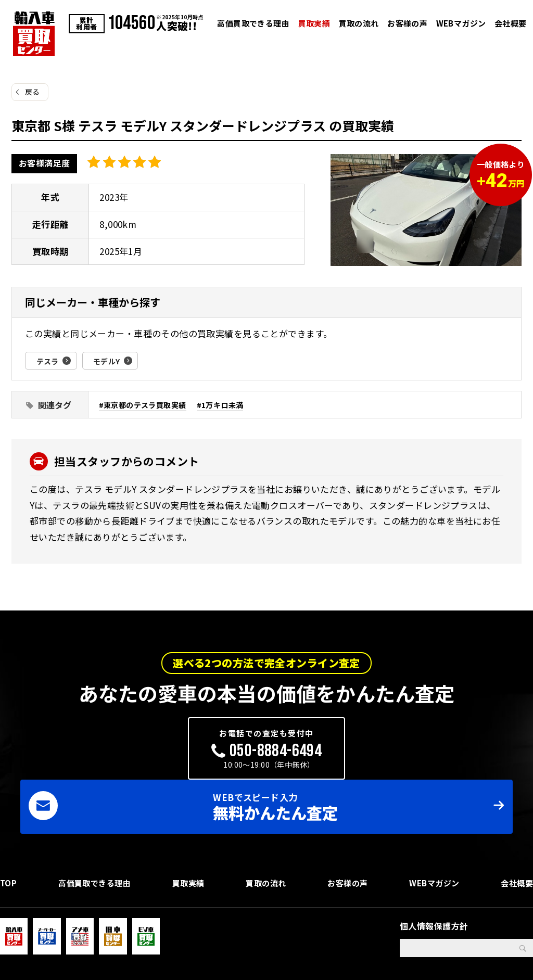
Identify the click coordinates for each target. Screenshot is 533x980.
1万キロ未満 (231, 405)
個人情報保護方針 (434, 893)
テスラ (49, 361)
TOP (9, 846)
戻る (33, 92)
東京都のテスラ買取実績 (148, 405)
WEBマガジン (461, 23)
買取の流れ (359, 23)
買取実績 (314, 23)
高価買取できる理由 (253, 23)
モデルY (111, 361)
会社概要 (511, 23)
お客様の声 (407, 23)
